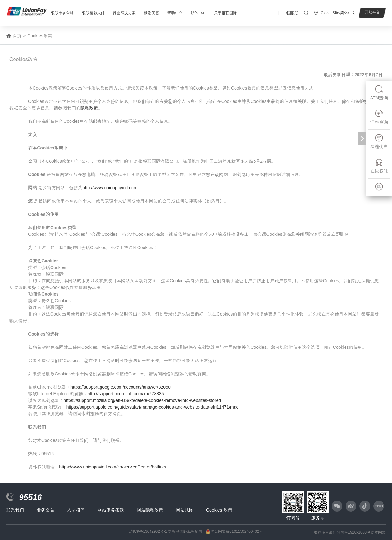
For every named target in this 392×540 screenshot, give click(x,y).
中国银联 (291, 13)
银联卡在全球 (62, 13)
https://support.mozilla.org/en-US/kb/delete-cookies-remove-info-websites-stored (142, 400)
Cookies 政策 (219, 510)
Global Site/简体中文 (338, 13)
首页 (17, 36)
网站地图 (185, 510)
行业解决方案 (124, 13)
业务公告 (46, 510)
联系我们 (15, 510)
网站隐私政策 (150, 510)
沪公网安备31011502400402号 (237, 531)
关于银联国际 (225, 13)
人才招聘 (76, 510)
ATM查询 (379, 93)
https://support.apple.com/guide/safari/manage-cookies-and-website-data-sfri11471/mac (153, 407)
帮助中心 (175, 13)
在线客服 (379, 166)
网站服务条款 (111, 510)
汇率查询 (379, 117)
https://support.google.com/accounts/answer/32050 (121, 387)
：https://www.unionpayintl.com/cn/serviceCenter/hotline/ (110, 467)
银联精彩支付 (93, 13)
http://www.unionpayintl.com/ (110, 188)
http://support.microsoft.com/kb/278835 (126, 394)
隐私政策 (89, 108)
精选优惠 (151, 13)
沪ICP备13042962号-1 (148, 531)
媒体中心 (198, 13)
